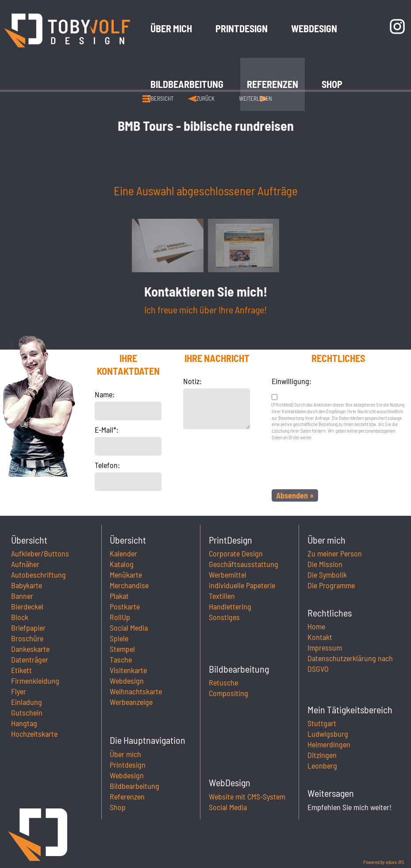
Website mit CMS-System (247, 796)
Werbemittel (228, 575)
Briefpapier (28, 628)
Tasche (121, 659)
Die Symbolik (327, 575)
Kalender (123, 553)
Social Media (129, 628)
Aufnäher (25, 564)
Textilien (222, 596)
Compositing (229, 693)
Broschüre (27, 638)
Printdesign (128, 765)
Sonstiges (224, 617)
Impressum (325, 647)
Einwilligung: (292, 381)
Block (20, 617)
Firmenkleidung (35, 681)
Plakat (119, 596)
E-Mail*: (107, 430)
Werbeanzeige (131, 702)
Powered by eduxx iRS (384, 862)
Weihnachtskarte (136, 691)
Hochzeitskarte (34, 734)
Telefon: (107, 465)
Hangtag (24, 723)
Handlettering (230, 606)
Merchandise (129, 585)
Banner (22, 596)
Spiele (119, 638)
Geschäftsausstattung (244, 564)
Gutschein (27, 712)
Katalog (122, 564)
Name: (105, 394)
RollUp (120, 617)
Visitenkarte (128, 670)
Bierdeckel (27, 606)
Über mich (125, 754)
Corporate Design (236, 553)
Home (316, 626)
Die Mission (325, 564)
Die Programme (331, 585)
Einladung (27, 702)
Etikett (21, 670)
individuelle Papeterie (242, 585)
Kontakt (320, 637)
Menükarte (126, 575)
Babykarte (27, 585)
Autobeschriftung (38, 575)
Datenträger (30, 659)
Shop (118, 807)
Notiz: (192, 381)
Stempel (122, 649)
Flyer (19, 691)
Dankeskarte (30, 649)
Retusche (223, 682)
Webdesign (127, 681)
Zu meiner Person (335, 553)
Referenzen (127, 796)
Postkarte (125, 606)
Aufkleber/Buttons (40, 553)
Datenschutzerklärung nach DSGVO (350, 663)
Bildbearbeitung (134, 786)
